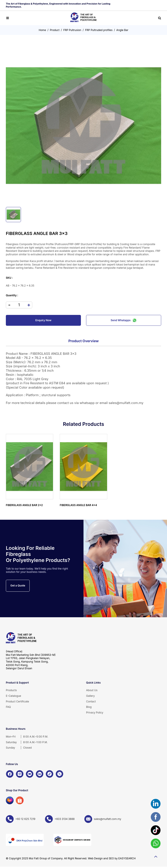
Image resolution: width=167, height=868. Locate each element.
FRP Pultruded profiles (99, 30)
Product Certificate (17, 701)
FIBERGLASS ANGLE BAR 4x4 (78, 505)
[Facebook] (10, 774)
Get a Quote (18, 585)
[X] (59, 774)
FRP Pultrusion (72, 30)
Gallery (90, 696)
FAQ (8, 707)
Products (11, 690)
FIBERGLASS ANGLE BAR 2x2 (24, 505)
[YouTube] (30, 774)
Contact (91, 701)
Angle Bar (122, 30)
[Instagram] (20, 774)
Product (55, 30)
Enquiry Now (43, 320)
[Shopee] (20, 800)
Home (42, 30)
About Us (92, 690)
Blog (89, 707)
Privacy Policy (95, 712)
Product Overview (83, 341)
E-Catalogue (14, 696)
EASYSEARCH (127, 858)
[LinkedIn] (40, 774)
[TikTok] (50, 774)
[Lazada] (10, 800)
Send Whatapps (124, 320)
